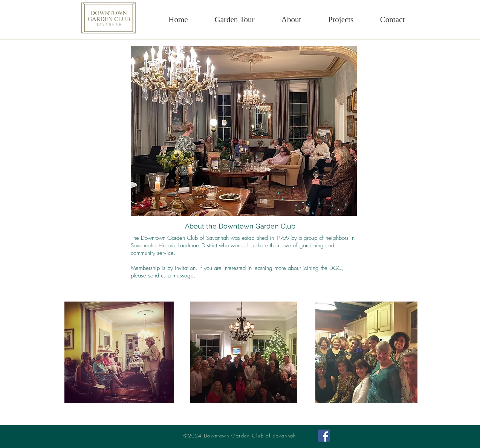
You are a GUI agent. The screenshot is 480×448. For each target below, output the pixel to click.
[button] (291, 20)
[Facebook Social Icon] (324, 436)
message (183, 276)
